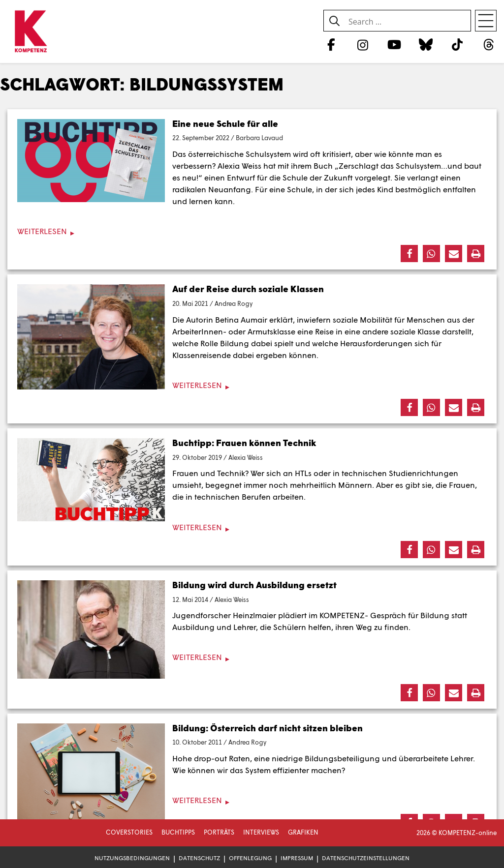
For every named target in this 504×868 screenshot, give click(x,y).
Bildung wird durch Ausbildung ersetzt (254, 585)
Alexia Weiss (246, 457)
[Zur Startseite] (31, 32)
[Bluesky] (425, 44)
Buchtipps (178, 832)
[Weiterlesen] (252, 231)
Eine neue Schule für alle (225, 123)
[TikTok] (457, 44)
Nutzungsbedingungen (132, 858)
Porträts (219, 832)
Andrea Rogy (234, 303)
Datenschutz (199, 858)
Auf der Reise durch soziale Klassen (248, 289)
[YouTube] (394, 44)
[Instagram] (362, 44)
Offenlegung (250, 858)
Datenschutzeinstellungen (366, 858)
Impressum (297, 858)
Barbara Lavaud (259, 138)
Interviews (261, 832)
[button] (409, 254)
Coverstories (129, 832)
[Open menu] (486, 21)
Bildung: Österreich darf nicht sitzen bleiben (268, 728)
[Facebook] (331, 44)
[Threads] (489, 44)
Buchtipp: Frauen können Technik (244, 443)
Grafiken (303, 832)
